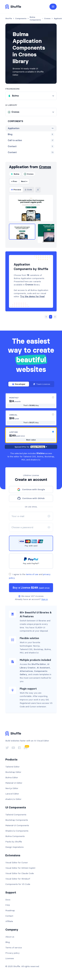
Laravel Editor (12, 794)
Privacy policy (12, 953)
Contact (9, 916)
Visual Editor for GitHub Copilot (20, 868)
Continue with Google (31, 490)
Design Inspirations (14, 847)
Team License (42, 384)
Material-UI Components (17, 825)
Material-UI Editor (14, 783)
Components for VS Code (18, 884)
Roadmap (10, 910)
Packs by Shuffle (14, 842)
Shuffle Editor (39, 664)
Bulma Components (15, 836)
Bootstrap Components (17, 820)
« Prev (14, 181)
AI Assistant (43, 668)
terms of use (32, 574)
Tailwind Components (16, 815)
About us (10, 937)
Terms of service (14, 948)
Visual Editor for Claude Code (20, 873)
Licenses (10, 958)
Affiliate (9, 921)
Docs (8, 900)
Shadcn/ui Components (17, 831)
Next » (24, 181)
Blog (8, 942)
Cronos (45, 167)
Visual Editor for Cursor (17, 862)
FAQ (8, 905)
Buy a (31, 588)
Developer (19, 384)
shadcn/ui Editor (13, 799)
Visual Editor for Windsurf (18, 879)
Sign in (45, 599)
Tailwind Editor (12, 767)
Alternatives (26, 671)
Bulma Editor (12, 777)
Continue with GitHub (31, 498)
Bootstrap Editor (13, 772)
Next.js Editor (12, 788)
